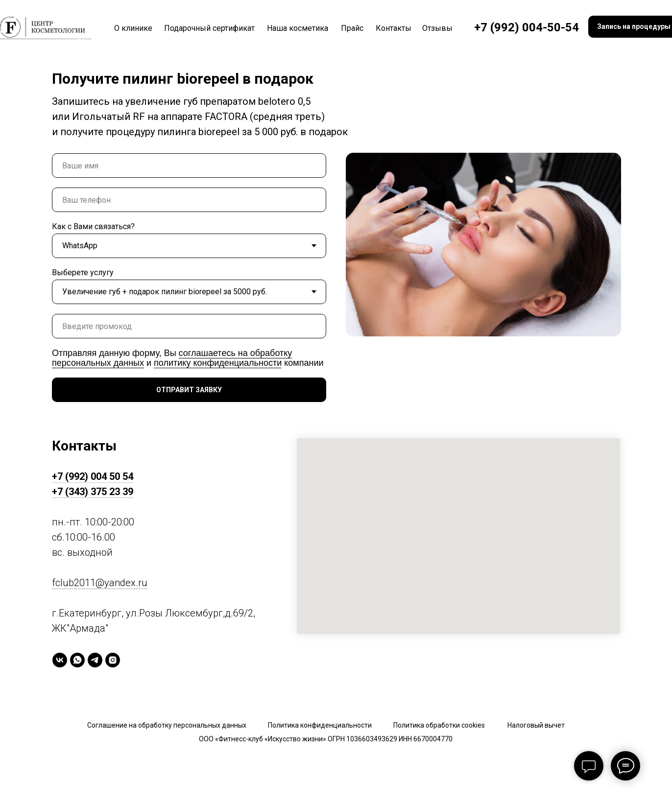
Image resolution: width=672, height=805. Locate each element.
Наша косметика (298, 28)
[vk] (60, 660)
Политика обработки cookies (439, 725)
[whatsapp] (77, 660)
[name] (189, 166)
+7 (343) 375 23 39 (93, 492)
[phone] (189, 200)
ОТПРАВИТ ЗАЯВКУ (189, 390)
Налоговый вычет (536, 725)
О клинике (133, 28)
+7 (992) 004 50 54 (93, 476)
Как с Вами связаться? (93, 226)
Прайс (352, 28)
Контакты (394, 28)
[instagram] (113, 660)
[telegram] (95, 660)
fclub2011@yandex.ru (100, 583)
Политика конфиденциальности (320, 725)
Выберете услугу (83, 272)
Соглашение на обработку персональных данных (167, 725)
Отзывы (437, 28)
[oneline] (189, 326)
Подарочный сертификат (209, 28)
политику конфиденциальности (218, 363)
